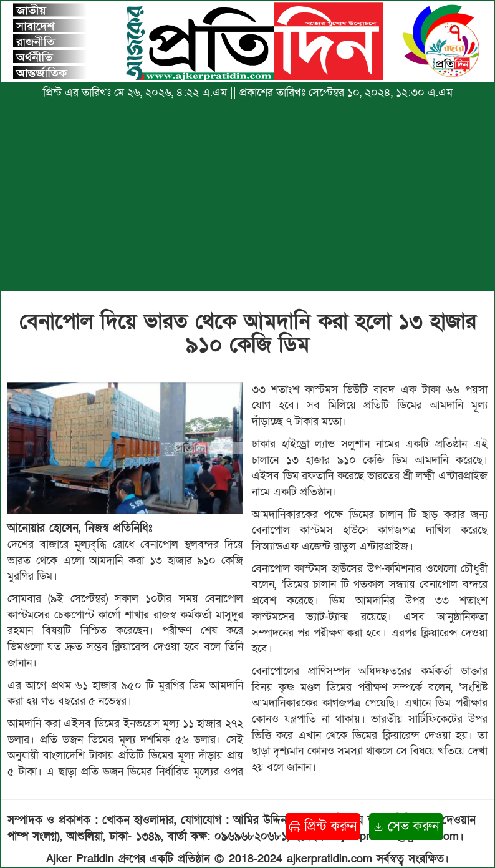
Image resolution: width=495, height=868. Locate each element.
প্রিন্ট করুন (323, 827)
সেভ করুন (406, 827)
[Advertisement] (247, 201)
